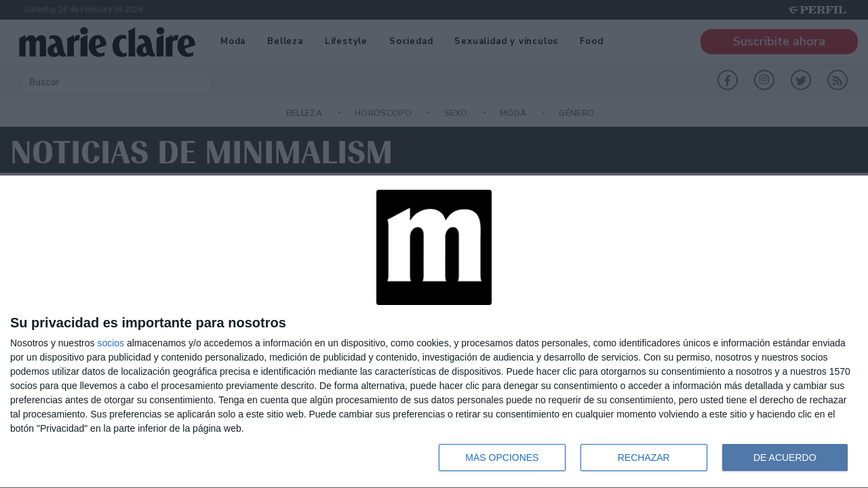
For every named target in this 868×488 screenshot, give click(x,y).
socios (111, 343)
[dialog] (434, 332)
